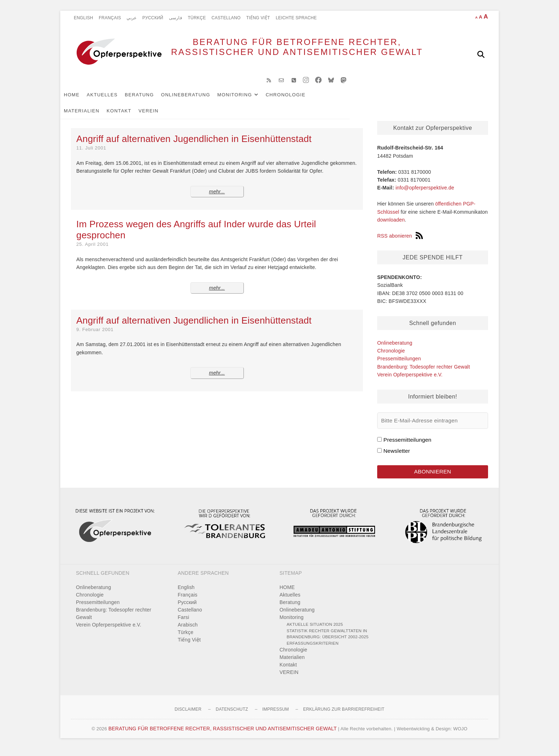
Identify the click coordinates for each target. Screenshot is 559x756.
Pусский (153, 18)
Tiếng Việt (258, 18)
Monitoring (245, 100)
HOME (82, 100)
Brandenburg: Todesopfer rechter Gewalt (424, 372)
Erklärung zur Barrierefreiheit (344, 716)
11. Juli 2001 (91, 154)
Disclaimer (188, 716)
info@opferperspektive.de (425, 193)
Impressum (276, 716)
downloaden (391, 225)
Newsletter (397, 456)
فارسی (176, 18)
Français (110, 18)
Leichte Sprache (296, 18)
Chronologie (296, 100)
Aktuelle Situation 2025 (315, 631)
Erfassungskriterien (313, 650)
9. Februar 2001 (95, 335)
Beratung (150, 100)
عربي (132, 18)
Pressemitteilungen (399, 364)
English (83, 18)
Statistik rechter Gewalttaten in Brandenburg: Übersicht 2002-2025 (328, 641)
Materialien (341, 100)
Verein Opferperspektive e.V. (410, 380)
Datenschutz (232, 716)
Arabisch (188, 632)
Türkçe (197, 18)
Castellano (226, 18)
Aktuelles (113, 100)
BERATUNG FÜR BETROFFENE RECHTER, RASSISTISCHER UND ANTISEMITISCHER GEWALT (283, 54)
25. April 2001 (93, 250)
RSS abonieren (400, 242)
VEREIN (408, 100)
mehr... (217, 197)
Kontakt (379, 100)
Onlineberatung (196, 100)
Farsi (184, 624)
